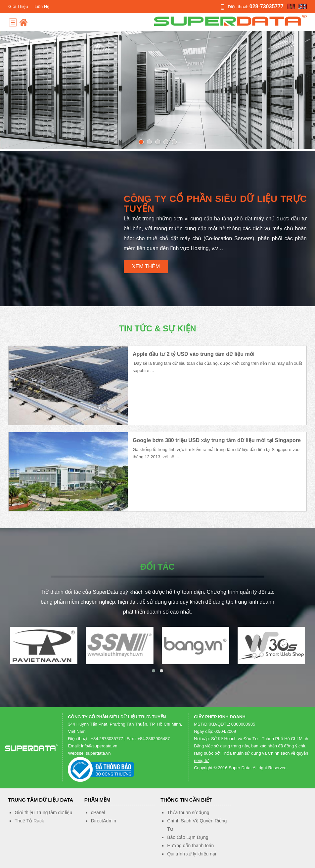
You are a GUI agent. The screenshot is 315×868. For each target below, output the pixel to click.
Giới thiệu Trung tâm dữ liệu (43, 812)
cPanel (98, 812)
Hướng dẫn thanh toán (190, 846)
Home (23, 22)
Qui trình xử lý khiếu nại (192, 854)
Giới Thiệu (18, 6)
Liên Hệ (42, 6)
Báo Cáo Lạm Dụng (188, 837)
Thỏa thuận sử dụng (241, 753)
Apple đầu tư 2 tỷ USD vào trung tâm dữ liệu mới (194, 354)
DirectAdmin (104, 821)
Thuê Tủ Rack (29, 821)
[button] (154, 671)
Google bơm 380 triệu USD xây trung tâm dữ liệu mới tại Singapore (217, 440)
